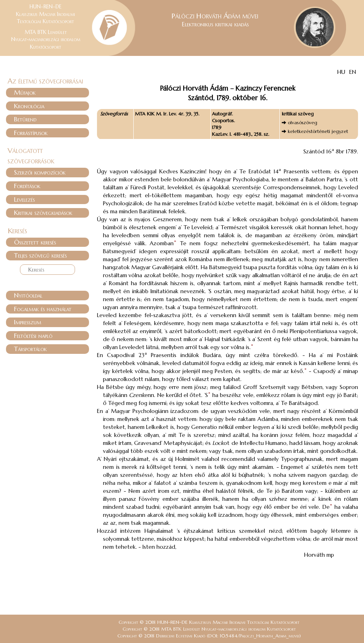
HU (341, 72)
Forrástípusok (31, 133)
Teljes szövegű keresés (40, 255)
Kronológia (29, 106)
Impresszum (28, 322)
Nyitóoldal (28, 295)
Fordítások (27, 186)
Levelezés (24, 199)
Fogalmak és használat (43, 309)
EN (353, 72)
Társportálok (30, 349)
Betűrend (25, 119)
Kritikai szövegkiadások (43, 212)
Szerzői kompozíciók (40, 172)
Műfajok (25, 92)
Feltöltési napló (33, 335)
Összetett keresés (35, 242)
